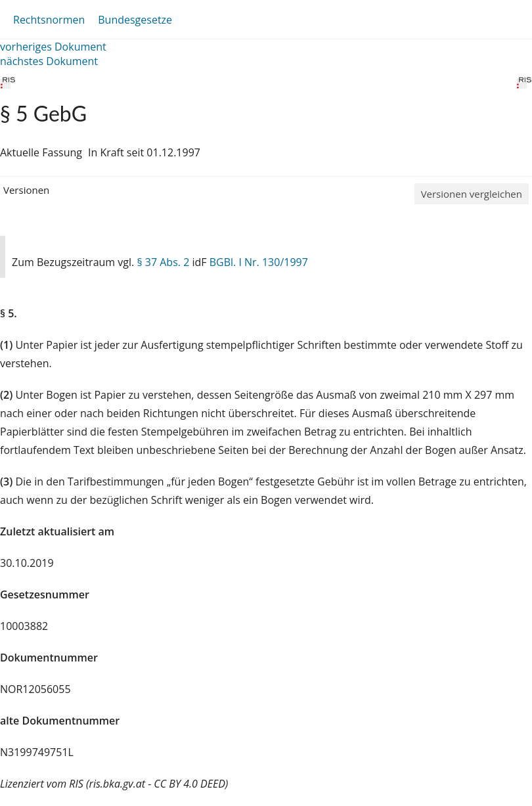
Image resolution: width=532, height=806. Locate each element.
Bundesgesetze (135, 20)
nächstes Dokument (49, 61)
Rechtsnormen (49, 20)
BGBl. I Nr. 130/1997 (259, 262)
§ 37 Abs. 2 (163, 262)
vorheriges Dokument (53, 47)
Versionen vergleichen (472, 194)
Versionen (26, 190)
